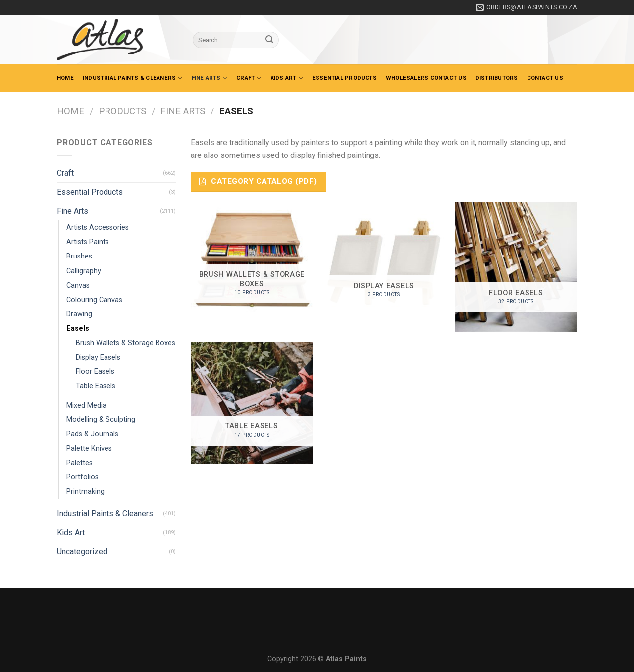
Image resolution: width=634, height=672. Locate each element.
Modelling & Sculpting (101, 420)
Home (65, 78)
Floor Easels (95, 372)
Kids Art (287, 78)
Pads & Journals (92, 434)
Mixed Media (86, 405)
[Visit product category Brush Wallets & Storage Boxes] (252, 261)
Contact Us (545, 78)
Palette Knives (89, 448)
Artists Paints (88, 242)
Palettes (79, 463)
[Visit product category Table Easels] (252, 403)
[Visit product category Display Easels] (384, 263)
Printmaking (85, 491)
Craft (249, 78)
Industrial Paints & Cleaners (133, 78)
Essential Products (344, 78)
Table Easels (96, 386)
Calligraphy (84, 271)
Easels (78, 329)
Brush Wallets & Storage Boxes (126, 343)
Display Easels (98, 357)
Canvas (78, 285)
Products (122, 111)
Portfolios (82, 477)
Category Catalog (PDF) (258, 181)
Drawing (79, 314)
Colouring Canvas (94, 300)
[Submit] (269, 40)
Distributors (497, 78)
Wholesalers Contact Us (426, 78)
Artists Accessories (98, 228)
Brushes (79, 256)
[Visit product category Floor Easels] (516, 267)
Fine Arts (210, 78)
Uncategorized (82, 551)
